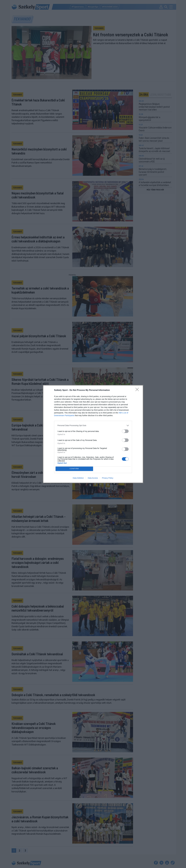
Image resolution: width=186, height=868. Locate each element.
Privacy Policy (108, 478)
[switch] (125, 431)
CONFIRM (74, 469)
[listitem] (93, 426)
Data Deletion (78, 478)
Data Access (93, 478)
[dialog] (93, 434)
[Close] (138, 390)
